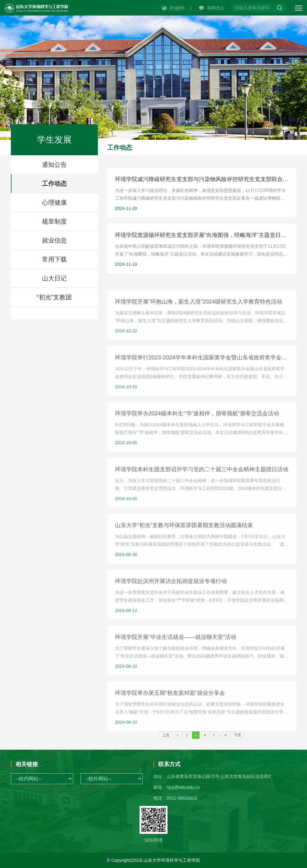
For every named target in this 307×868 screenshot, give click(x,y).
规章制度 (54, 221)
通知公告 (54, 165)
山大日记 (54, 278)
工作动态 (54, 184)
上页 (166, 739)
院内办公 (212, 8)
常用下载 (54, 259)
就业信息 (54, 240)
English (173, 8)
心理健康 (54, 202)
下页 (237, 739)
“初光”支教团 (54, 297)
